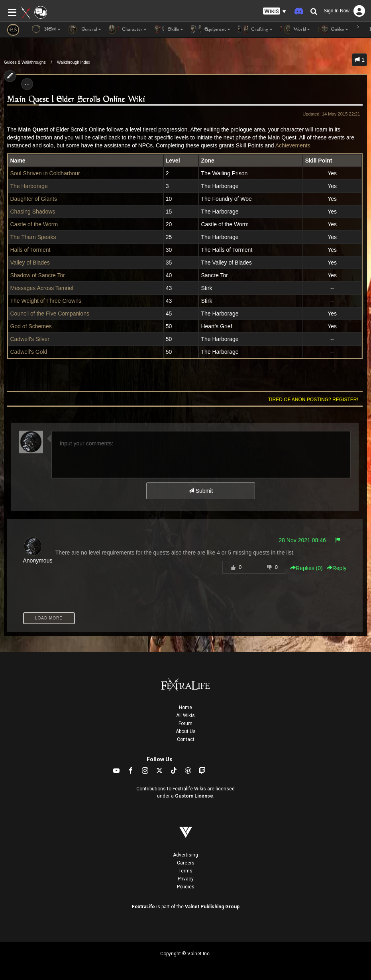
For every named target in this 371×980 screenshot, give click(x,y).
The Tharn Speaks (33, 237)
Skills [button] (169, 29)
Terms (185, 871)
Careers (186, 863)
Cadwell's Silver (30, 339)
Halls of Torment (30, 250)
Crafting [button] (255, 29)
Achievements (293, 145)
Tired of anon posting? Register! (313, 400)
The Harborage (29, 186)
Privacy (186, 879)
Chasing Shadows (33, 212)
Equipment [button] (211, 29)
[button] (275, 11)
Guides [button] (333, 29)
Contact (186, 739)
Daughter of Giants (34, 199)
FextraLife (143, 907)
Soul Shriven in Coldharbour (45, 173)
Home (185, 708)
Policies (186, 887)
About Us (186, 731)
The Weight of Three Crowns (46, 301)
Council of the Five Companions (50, 314)
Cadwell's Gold (29, 352)
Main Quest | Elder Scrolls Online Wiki (76, 100)
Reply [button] (337, 568)
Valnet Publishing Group (212, 907)
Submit (201, 491)
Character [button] (128, 29)
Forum (185, 723)
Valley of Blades (30, 263)
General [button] (85, 29)
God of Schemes (31, 326)
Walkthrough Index (74, 62)
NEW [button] (46, 29)
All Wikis (185, 715)
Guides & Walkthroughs (25, 62)
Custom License (194, 796)
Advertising (185, 855)
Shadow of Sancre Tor (38, 275)
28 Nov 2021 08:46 (302, 540)
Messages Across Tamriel (42, 288)
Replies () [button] (306, 568)
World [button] (295, 29)
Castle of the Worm (34, 224)
